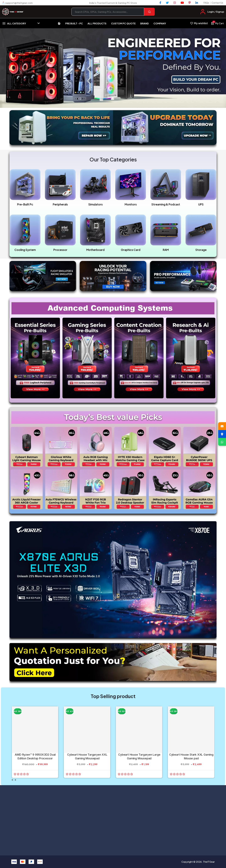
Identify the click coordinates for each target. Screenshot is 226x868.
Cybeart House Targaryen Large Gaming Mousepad (139, 756)
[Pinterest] (190, 3)
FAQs (206, 3)
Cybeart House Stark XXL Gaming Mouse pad (191, 756)
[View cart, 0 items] (217, 23)
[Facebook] (160, 3)
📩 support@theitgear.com (17, 3)
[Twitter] (167, 3)
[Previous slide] (12, 780)
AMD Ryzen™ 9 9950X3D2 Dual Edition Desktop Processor (35, 756)
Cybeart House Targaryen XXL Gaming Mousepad (87, 756)
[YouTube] (182, 3)
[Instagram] (175, 3)
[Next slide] (15, 780)
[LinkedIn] (197, 3)
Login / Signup (216, 12)
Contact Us (217, 3)
